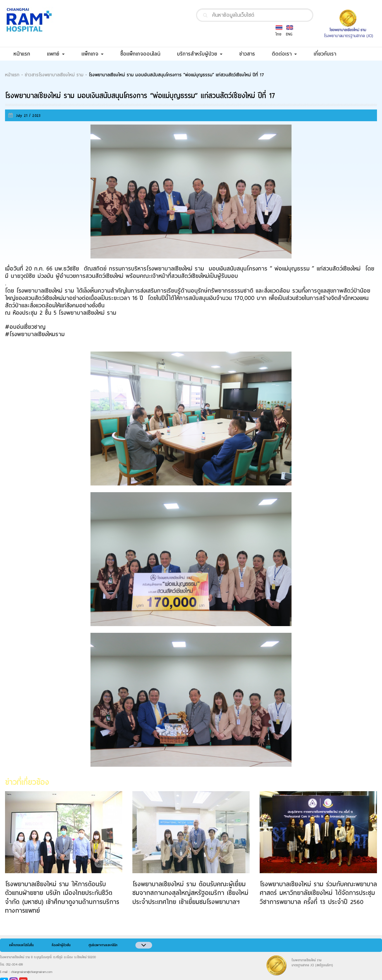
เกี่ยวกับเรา (329, 54)
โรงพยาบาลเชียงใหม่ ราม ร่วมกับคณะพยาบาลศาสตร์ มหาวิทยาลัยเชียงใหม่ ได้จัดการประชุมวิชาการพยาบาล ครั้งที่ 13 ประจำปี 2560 (318, 893)
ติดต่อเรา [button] (284, 54)
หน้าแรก (26, 54)
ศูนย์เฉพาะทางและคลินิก (103, 945)
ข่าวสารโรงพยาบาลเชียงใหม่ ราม (54, 75)
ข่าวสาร (251, 54)
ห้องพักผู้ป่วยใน (61, 945)
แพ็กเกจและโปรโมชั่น (21, 945)
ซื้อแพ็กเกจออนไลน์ (144, 54)
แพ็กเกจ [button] (92, 54)
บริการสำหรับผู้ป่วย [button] (200, 54)
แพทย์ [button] (56, 54)
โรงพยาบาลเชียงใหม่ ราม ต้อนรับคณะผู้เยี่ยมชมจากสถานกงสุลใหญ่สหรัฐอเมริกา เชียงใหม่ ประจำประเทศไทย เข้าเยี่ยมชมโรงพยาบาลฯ (190, 893)
